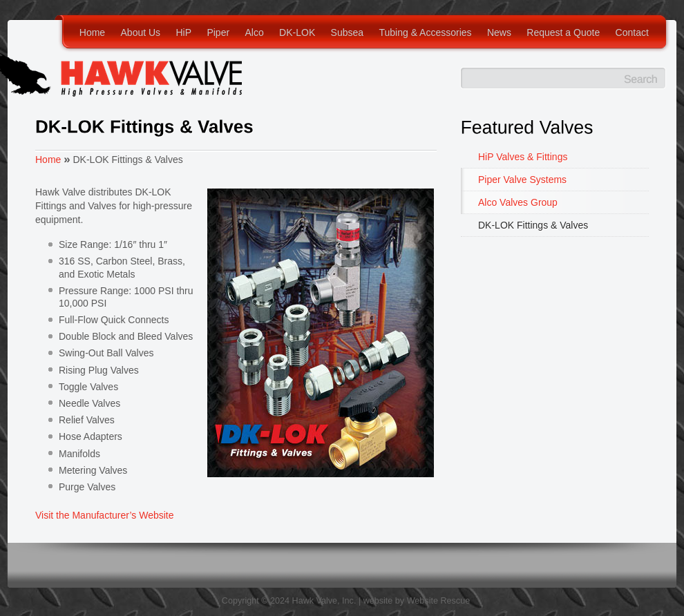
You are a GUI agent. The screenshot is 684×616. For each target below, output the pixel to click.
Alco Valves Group (518, 202)
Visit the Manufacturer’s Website (105, 515)
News (499, 32)
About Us (141, 32)
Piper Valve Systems (522, 180)
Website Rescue (438, 601)
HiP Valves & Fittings (523, 157)
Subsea (347, 32)
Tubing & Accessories (425, 32)
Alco (254, 32)
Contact (632, 32)
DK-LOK (297, 32)
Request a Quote (563, 32)
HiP (183, 32)
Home (92, 32)
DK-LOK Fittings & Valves (533, 225)
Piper (218, 32)
